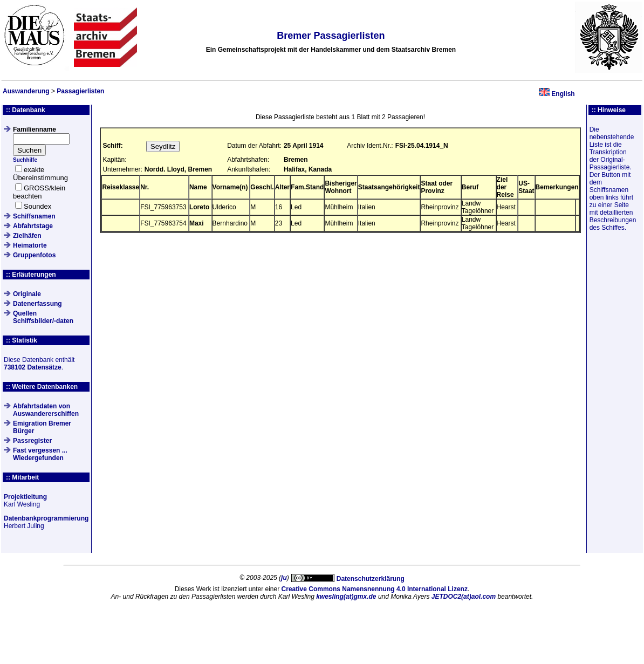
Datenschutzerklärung (371, 579)
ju (284, 578)
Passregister (32, 441)
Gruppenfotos (34, 255)
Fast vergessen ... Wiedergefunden (40, 454)
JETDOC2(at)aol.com (464, 597)
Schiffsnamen (34, 216)
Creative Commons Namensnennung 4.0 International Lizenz (375, 589)
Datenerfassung (37, 304)
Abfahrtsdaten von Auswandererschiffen (46, 410)
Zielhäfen (27, 236)
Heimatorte (30, 245)
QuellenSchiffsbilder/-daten (43, 317)
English (563, 94)
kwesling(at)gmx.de (346, 597)
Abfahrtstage (33, 226)
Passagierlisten (80, 91)
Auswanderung (26, 91)
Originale (27, 294)
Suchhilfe (25, 160)
